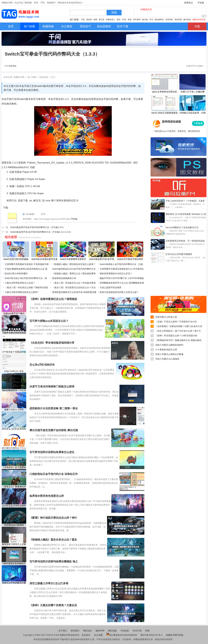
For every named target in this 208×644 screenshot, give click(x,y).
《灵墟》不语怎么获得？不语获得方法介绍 (176, 322)
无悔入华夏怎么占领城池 (167, 359)
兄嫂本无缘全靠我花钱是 (14, 333)
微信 (119, 20)
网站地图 (112, 631)
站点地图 (98, 635)
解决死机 (187, 20)
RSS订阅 (137, 631)
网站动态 (88, 631)
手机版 (201, 3)
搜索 (114, 13)
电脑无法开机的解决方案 (14, 583)
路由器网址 (159, 20)
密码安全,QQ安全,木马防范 (14, 429)
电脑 (95, 20)
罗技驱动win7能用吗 (14, 525)
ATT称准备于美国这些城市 (14, 352)
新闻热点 (189, 3)
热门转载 (32, 77)
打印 (43, 214)
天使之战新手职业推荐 (111, 287)
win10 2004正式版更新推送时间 (165, 113)
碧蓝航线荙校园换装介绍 (64, 278)
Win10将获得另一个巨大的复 (14, 390)
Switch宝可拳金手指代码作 (130, 259)
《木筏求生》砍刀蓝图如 (14, 467)
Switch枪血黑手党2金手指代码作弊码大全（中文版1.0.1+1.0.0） (41, 232)
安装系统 (169, 20)
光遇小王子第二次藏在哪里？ (192, 92)
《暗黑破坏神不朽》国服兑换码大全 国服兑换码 (178, 340)
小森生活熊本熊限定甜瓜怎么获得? (22, 292)
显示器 (102, 20)
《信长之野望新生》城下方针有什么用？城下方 (178, 331)
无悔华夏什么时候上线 (166, 317)
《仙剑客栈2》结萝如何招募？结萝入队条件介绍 (179, 326)
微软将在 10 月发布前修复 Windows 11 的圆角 (186, 214)
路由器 (89, 20)
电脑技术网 (19, 77)
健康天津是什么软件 (14, 410)
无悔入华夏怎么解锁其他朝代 (169, 345)
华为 (151, 20)
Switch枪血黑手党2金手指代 (101, 259)
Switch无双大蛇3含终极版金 (16, 259)
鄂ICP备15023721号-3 (152, 635)
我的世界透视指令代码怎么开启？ (116, 274)
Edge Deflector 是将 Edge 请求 (14, 371)
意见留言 (86, 635)
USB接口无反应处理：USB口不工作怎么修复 (192, 113)
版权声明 (100, 631)
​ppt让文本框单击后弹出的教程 (164, 92)
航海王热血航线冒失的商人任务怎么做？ (119, 292)
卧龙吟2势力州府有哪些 (16, 274)
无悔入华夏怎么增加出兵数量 (169, 354)
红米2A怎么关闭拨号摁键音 (179, 254)
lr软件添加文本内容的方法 (14, 564)
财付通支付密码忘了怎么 (14, 448)
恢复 (130, 20)
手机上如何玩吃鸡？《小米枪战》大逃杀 (185, 201)
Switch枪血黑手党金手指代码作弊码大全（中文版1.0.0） (38, 227)
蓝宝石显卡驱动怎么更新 (14, 544)
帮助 (147, 631)
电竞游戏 (13, 66)
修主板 (145, 20)
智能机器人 (111, 20)
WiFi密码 (137, 20)
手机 (83, 20)
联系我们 (75, 631)
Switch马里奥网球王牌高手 (73, 259)
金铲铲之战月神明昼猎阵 (14, 506)
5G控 (124, 20)
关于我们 (63, 631)
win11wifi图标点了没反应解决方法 (182, 227)
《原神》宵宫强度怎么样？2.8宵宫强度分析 (176, 336)
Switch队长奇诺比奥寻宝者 (44, 259)
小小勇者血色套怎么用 (166, 350)
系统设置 (178, 20)
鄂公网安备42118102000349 (122, 635)
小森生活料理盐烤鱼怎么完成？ (20, 283)
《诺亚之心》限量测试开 (14, 487)
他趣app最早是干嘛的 (14, 313)
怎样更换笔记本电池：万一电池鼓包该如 (185, 241)
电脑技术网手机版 (175, 635)
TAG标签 (125, 631)
